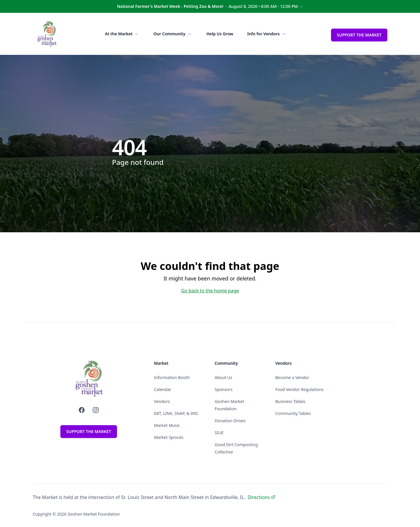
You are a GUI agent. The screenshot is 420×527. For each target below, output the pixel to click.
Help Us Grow (220, 34)
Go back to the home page (210, 291)
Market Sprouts (169, 437)
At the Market (122, 34)
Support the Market (359, 35)
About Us (223, 377)
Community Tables (293, 413)
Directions (262, 497)
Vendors (162, 401)
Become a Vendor (292, 377)
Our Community (173, 34)
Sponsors (224, 389)
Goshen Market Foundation (94, 514)
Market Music (167, 425)
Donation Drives (230, 421)
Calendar (163, 389)
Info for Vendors (267, 34)
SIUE (219, 433)
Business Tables (290, 401)
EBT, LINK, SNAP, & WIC (176, 413)
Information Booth (172, 377)
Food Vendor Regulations (299, 389)
